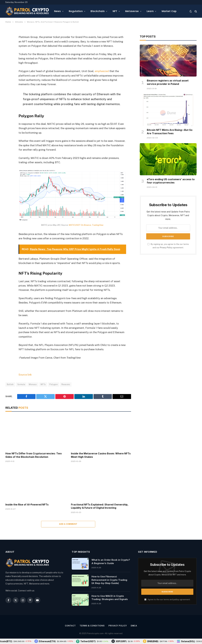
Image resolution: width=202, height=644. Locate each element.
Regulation (76, 11)
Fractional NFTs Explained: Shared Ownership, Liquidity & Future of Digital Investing (100, 506)
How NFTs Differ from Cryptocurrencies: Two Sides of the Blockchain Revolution (34, 455)
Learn (150, 11)
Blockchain (98, 11)
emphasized (102, 71)
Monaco (33, 384)
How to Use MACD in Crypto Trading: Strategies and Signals (110, 597)
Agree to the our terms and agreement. (167, 599)
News (57, 11)
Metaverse (132, 11)
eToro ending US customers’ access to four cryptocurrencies (171, 181)
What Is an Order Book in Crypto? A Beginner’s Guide (111, 561)
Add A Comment (68, 524)
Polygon (54, 384)
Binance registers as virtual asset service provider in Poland (168, 82)
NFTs (43, 384)
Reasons (66, 384)
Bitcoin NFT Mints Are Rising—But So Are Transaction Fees (170, 132)
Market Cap (169, 11)
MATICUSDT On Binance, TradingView (86, 225)
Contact (70, 625)
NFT (115, 11)
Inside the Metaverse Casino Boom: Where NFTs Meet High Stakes (101, 455)
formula (21, 384)
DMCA (134, 625)
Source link (25, 374)
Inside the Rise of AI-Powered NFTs (27, 504)
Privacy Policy (166, 248)
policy (176, 599)
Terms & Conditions (92, 625)
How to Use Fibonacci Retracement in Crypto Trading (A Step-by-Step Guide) (109, 580)
